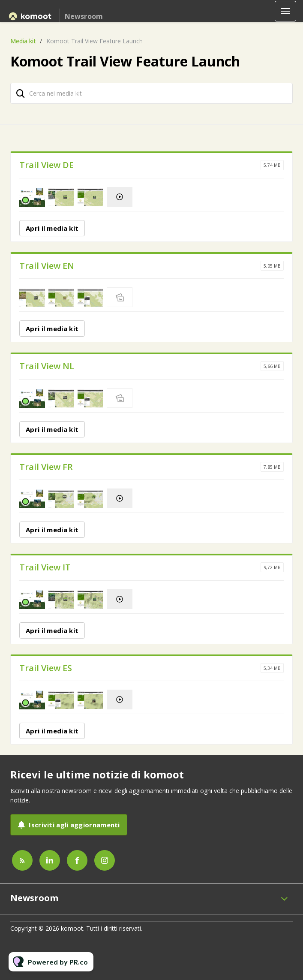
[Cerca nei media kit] (151, 93)
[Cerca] (21, 93)
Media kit (23, 41)
